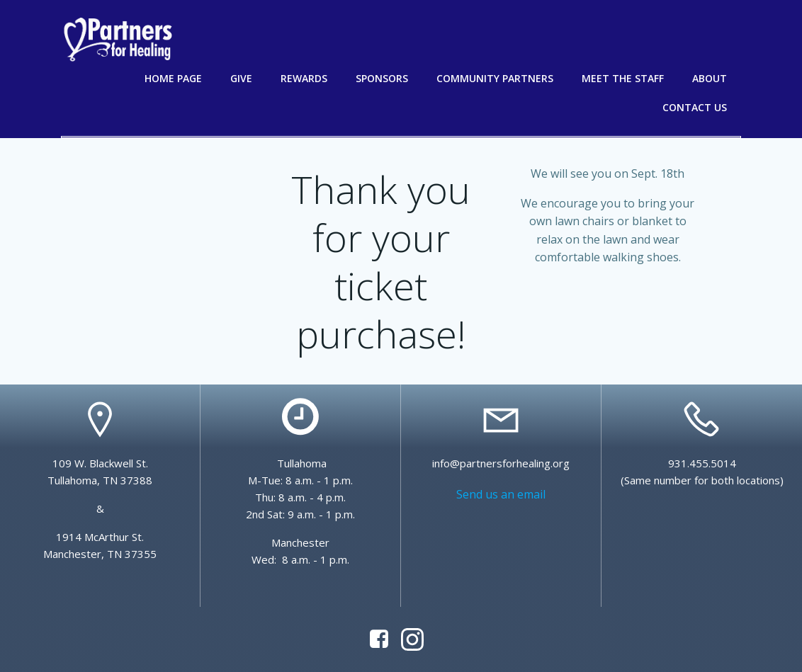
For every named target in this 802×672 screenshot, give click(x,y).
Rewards (304, 78)
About (710, 78)
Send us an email (501, 494)
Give (241, 78)
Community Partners (495, 78)
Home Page (173, 78)
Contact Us (695, 107)
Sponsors (382, 78)
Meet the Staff (623, 78)
